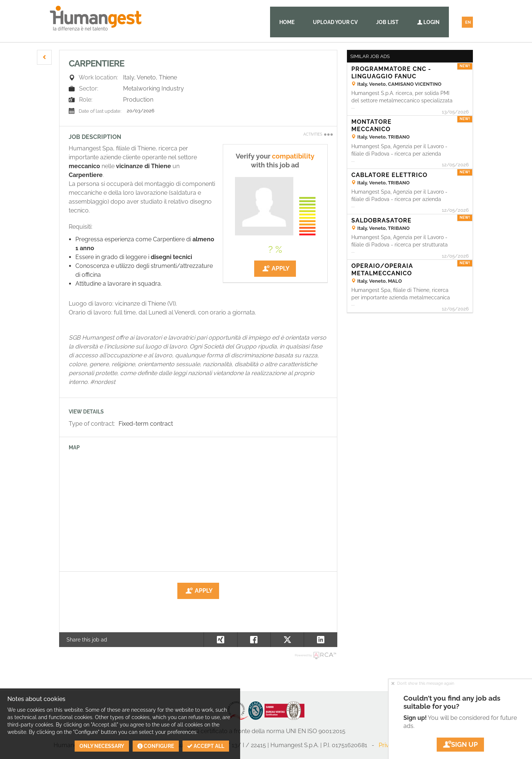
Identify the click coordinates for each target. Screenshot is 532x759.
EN (468, 22)
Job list (387, 22)
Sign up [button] (460, 744)
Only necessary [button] (102, 746)
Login (428, 22)
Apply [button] (275, 269)
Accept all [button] (206, 746)
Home (287, 22)
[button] (44, 57)
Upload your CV (335, 22)
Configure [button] (156, 746)
